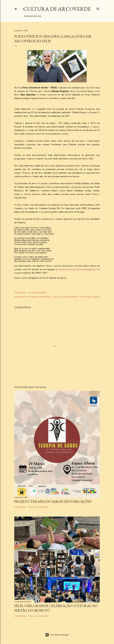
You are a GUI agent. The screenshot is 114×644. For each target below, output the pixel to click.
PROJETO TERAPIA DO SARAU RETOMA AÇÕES (53, 501)
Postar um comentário (38, 507)
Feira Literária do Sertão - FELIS (71, 297)
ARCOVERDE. (45, 297)
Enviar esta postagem (38, 293)
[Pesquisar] (98, 8)
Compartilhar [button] (20, 293)
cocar (54, 297)
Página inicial (33, 16)
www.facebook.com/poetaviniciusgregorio (78, 269)
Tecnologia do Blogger (57, 635)
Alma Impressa (31, 297)
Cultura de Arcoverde (57, 9)
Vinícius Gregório (92, 297)
